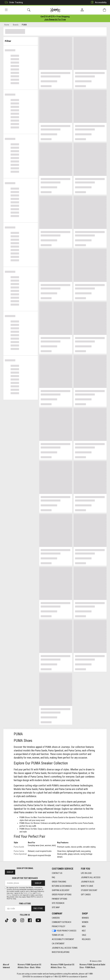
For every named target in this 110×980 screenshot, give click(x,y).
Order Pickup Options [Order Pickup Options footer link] (62, 895)
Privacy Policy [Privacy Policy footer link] (59, 927)
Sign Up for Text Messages (25, 878)
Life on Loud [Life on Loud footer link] (86, 873)
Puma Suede (19, 847)
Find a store (25, 904)
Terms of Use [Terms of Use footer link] (58, 935)
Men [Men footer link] (84, 927)
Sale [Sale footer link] (84, 935)
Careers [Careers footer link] (56, 918)
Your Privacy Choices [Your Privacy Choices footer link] (64, 931)
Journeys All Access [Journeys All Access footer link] (91, 877)
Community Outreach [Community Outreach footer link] (62, 922)
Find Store (38, 909)
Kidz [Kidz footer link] (84, 931)
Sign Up (10, 872)
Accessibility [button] (98, 3)
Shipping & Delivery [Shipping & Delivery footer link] (61, 890)
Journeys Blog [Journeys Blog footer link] (88, 882)
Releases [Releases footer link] (86, 939)
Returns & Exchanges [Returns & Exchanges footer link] (62, 886)
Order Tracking (13, 3)
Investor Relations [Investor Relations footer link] (61, 952)
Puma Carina (19, 852)
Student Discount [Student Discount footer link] (89, 890)
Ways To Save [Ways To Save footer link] (87, 886)
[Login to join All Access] (55, 17)
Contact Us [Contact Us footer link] (57, 873)
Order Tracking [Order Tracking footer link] (59, 882)
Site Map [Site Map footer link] (56, 907)
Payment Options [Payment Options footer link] (60, 899)
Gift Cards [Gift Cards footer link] (86, 895)
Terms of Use (28, 893)
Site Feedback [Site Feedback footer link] (58, 903)
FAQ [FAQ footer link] (53, 877)
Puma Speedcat (20, 855)
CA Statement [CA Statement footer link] (58, 944)
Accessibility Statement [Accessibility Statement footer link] (63, 939)
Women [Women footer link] (85, 922)
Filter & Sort (21, 40)
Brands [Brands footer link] (85, 918)
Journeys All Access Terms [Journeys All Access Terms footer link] (65, 948)
